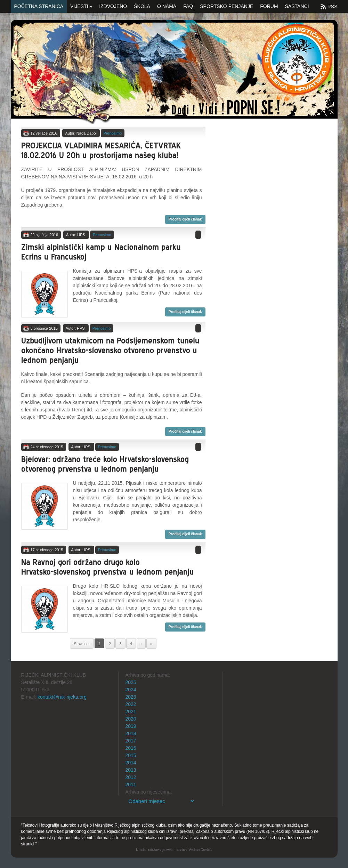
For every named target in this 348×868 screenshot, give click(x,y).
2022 (131, 704)
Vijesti (81, 6)
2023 (131, 697)
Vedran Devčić (200, 850)
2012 (131, 777)
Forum (269, 6)
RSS (333, 7)
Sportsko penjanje (226, 6)
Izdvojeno (113, 6)
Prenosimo (113, 133)
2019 (131, 726)
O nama (167, 6)
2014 (131, 763)
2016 (131, 748)
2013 (131, 770)
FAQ (188, 6)
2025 (131, 682)
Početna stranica (39, 6)
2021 (131, 712)
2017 (131, 741)
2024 (131, 690)
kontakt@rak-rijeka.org (62, 697)
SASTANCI (297, 6)
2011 (131, 785)
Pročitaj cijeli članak (185, 219)
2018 (131, 733)
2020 (131, 719)
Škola (142, 6)
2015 (131, 755)
